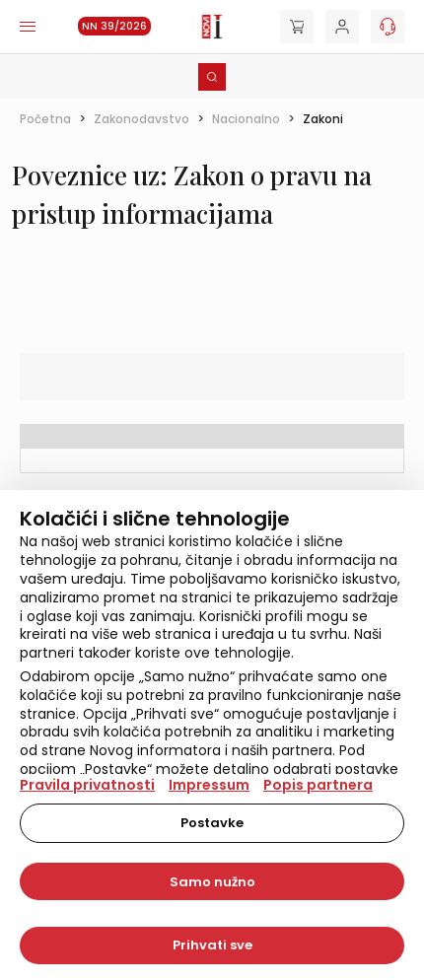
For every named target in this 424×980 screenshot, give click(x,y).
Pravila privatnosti (87, 785)
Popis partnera (318, 785)
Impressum (209, 785)
